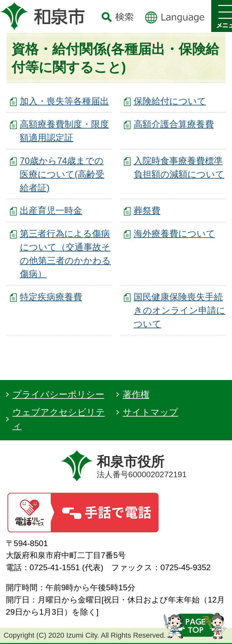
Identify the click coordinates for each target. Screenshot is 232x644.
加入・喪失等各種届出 (64, 101)
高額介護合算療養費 (174, 124)
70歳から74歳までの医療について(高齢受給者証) (62, 174)
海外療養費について (174, 234)
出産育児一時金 (51, 210)
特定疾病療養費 (51, 297)
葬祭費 (147, 210)
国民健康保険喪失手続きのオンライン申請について (180, 310)
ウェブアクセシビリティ (59, 419)
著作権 (136, 394)
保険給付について (170, 101)
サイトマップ (150, 412)
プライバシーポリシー (58, 394)
